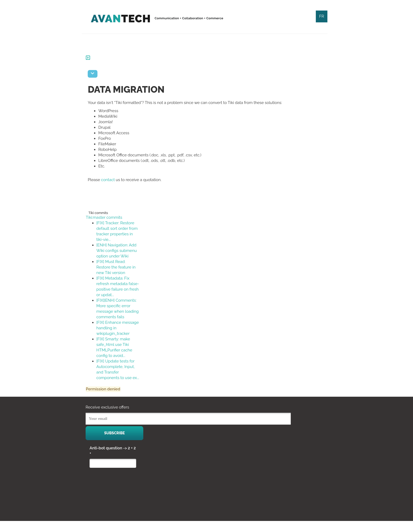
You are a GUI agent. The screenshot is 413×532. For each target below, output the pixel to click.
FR (322, 16)
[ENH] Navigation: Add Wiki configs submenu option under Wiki (120, 251)
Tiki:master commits (108, 217)
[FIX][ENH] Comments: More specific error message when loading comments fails (120, 311)
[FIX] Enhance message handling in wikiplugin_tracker (119, 334)
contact (112, 180)
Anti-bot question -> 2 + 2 (113, 462)
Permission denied (107, 400)
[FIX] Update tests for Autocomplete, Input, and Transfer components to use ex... (119, 378)
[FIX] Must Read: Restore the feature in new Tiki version (120, 267)
